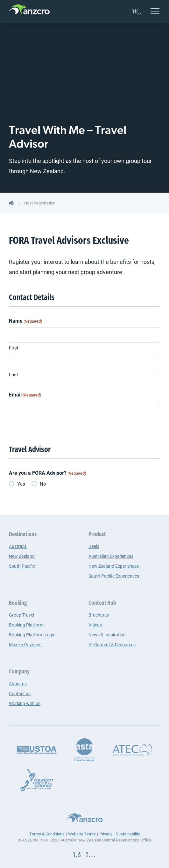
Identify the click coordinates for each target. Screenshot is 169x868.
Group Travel (21, 615)
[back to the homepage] (11, 203)
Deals (94, 546)
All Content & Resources (112, 645)
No (43, 484)
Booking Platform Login (32, 635)
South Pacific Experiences (114, 576)
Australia (18, 546)
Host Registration (40, 203)
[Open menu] (155, 12)
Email (25, 395)
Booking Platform (26, 625)
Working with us (25, 703)
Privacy (106, 834)
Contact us (20, 693)
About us (18, 684)
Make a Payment (25, 645)
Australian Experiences (111, 556)
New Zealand (22, 556)
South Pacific (22, 566)
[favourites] (137, 11)
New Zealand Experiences (114, 566)
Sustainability (128, 834)
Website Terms (82, 834)
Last (14, 374)
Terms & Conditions (47, 834)
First (14, 348)
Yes (21, 484)
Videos (95, 625)
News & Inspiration (107, 635)
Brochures (99, 615)
